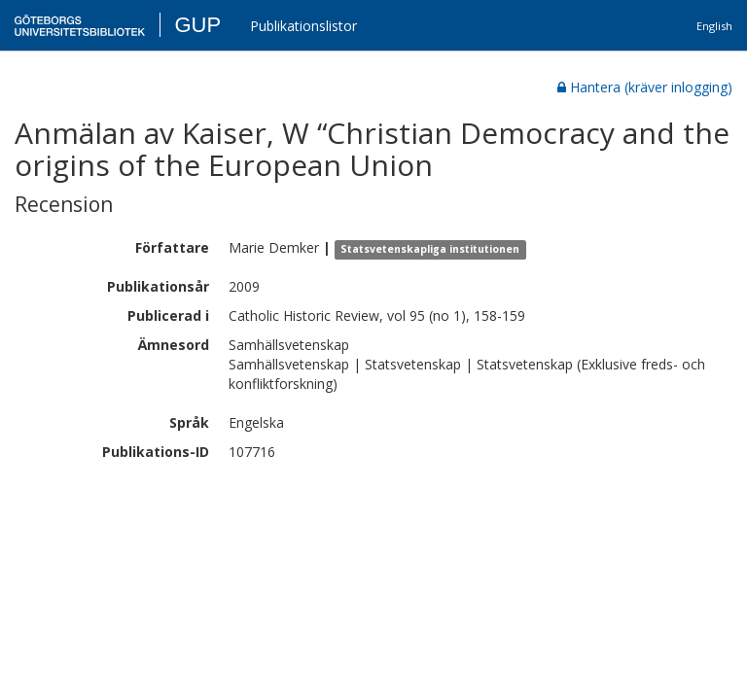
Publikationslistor (303, 26)
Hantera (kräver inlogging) (645, 87)
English (714, 26)
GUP (197, 25)
